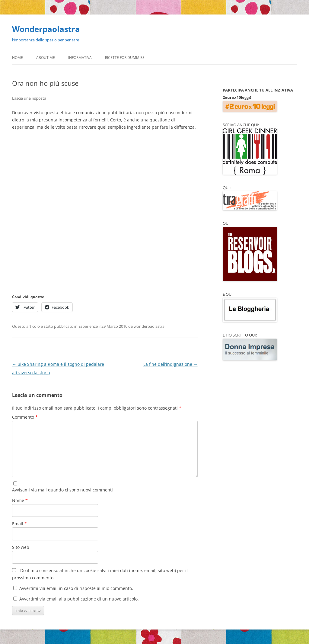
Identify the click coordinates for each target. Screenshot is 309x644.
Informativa (80, 58)
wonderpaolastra (149, 326)
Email (19, 524)
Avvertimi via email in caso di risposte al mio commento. (76, 588)
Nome (20, 500)
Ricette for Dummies (125, 58)
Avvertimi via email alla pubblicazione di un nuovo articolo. (79, 599)
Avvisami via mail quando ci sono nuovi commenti (62, 490)
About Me (46, 58)
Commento (25, 417)
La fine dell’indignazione (170, 364)
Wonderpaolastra (46, 29)
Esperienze (88, 326)
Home (18, 58)
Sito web (21, 547)
